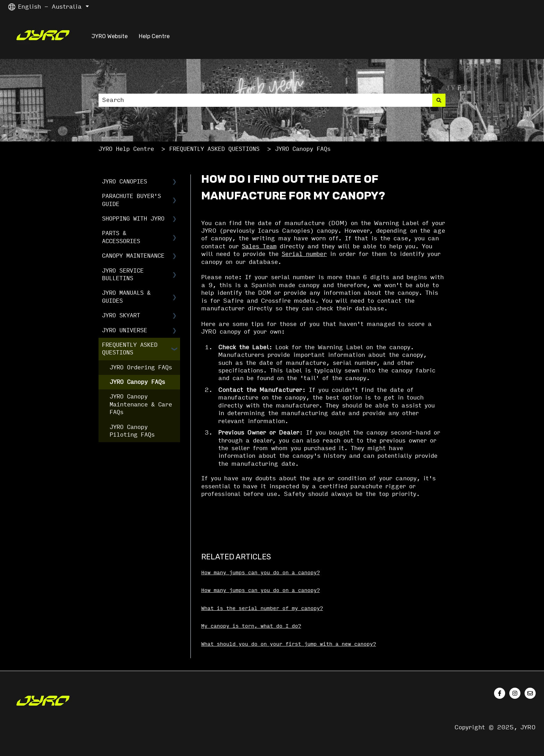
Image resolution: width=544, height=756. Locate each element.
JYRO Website (110, 36)
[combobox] (265, 100)
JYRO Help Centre (126, 149)
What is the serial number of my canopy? (262, 608)
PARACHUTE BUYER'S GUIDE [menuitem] (131, 200)
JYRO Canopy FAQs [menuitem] (137, 382)
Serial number (304, 254)
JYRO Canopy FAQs (303, 149)
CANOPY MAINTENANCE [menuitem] (133, 256)
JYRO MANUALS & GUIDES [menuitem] (126, 297)
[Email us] (530, 693)
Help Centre (154, 36)
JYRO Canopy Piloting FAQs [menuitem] (132, 431)
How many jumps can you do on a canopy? (261, 573)
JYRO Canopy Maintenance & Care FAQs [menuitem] (141, 404)
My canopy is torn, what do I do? (251, 626)
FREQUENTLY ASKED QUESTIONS (214, 149)
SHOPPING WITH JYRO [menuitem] (133, 219)
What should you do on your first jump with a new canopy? (289, 644)
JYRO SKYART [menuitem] (121, 315)
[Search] (439, 100)
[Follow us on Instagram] (515, 693)
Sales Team (259, 246)
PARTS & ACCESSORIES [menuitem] (121, 237)
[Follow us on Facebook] (500, 693)
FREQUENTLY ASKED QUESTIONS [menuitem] (130, 349)
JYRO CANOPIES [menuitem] (125, 182)
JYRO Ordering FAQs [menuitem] (141, 367)
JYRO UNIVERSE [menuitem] (125, 330)
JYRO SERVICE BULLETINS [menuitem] (123, 274)
